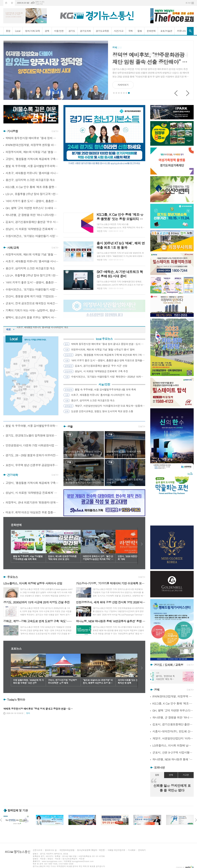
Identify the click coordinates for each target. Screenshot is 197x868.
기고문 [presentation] (186, 775)
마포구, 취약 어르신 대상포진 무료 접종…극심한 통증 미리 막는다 (32, 512)
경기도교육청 (102, 31)
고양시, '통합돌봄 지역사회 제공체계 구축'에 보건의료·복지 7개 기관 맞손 (32, 159)
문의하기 (142, 850)
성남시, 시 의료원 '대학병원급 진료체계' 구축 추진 (32, 229)
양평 (46, 382)
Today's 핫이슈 (16, 700)
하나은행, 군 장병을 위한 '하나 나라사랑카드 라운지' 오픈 (32, 215)
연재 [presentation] (171, 775)
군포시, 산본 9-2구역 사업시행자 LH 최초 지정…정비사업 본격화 (173, 753)
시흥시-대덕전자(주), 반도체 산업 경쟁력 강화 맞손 (173, 731)
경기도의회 (85, 31)
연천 (25, 352)
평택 (23, 407)
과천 (24, 385)
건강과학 (13, 475)
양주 (24, 366)
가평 (40, 366)
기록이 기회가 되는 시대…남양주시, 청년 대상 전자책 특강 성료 (32, 310)
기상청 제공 (39, 4)
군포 (20, 390)
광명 (18, 384)
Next (188, 93)
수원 (23, 393)
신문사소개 (37, 850)
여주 (50, 392)
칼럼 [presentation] (157, 775)
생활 (70, 427)
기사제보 (132, 850)
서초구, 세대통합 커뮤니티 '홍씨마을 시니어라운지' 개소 (32, 173)
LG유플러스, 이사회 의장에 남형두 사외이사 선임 (173, 745)
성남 (28, 387)
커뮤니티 (181, 31)
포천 (34, 357)
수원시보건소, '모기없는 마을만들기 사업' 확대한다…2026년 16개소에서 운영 (32, 236)
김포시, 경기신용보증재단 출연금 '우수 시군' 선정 (32, 222)
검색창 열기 (190, 31)
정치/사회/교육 (32, 31)
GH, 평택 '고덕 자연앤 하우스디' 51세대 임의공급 (32, 208)
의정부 (26, 370)
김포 (8, 372)
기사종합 (13, 131)
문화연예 (151, 31)
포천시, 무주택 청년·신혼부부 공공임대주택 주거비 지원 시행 (32, 465)
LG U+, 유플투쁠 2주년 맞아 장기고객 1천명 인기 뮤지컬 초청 (32, 194)
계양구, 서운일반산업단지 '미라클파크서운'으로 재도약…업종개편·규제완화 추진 (173, 738)
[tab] (157, 775)
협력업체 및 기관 (18, 810)
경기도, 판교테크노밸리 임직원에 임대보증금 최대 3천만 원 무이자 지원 (32, 435)
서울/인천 (59, 31)
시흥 (14, 387)
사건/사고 (119, 31)
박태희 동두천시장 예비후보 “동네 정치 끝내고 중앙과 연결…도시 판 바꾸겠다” (32, 138)
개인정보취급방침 (67, 850)
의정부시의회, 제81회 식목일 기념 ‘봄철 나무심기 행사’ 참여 (32, 152)
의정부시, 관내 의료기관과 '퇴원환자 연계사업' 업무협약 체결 (32, 502)
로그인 (188, 3)
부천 (14, 381)
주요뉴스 (13, 577)
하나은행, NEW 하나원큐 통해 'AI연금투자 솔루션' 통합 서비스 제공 (173, 759)
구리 (27, 377)
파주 (15, 364)
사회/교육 (13, 248)
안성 (35, 407)
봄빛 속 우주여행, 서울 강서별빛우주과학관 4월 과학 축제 (32, 166)
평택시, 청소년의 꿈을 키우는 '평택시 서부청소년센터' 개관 (32, 317)
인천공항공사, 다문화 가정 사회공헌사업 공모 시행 (32, 445)
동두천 (26, 361)
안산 (16, 391)
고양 (16, 374)
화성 (19, 398)
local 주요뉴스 (104, 339)
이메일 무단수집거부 (116, 850)
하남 (31, 381)
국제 (130, 31)
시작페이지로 (6, 3)
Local (18, 31)
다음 (142, 544)
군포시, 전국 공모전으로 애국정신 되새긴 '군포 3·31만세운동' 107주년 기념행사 (32, 303)
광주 (35, 387)
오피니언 (159, 768)
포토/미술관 (166, 31)
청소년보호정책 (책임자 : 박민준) (91, 850)
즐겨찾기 (12, 3)
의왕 (25, 389)
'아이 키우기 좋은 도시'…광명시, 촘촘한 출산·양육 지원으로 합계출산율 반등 (32, 201)
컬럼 (140, 31)
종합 (8, 31)
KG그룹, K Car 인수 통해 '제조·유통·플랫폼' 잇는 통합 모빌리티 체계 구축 (32, 187)
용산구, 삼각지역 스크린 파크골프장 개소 (30, 180)
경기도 (72, 31)
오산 (26, 399)
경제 (47, 31)
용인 (32, 395)
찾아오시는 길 (51, 850)
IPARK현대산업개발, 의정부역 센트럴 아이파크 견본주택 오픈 (32, 145)
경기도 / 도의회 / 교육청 (169, 665)
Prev (176, 93)
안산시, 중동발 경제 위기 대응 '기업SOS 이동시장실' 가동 (32, 296)
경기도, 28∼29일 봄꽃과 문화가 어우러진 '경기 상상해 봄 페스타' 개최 (32, 455)
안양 (20, 387)
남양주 (33, 373)
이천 (41, 395)
